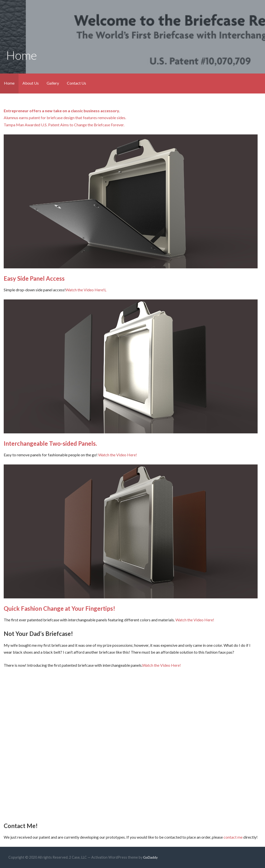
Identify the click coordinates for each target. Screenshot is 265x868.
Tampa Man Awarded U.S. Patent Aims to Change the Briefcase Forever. (64, 125)
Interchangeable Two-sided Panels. (50, 443)
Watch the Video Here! (85, 290)
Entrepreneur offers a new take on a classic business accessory (61, 111)
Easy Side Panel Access (34, 278)
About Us (31, 83)
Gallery (53, 83)
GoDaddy (150, 857)
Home (9, 83)
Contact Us (76, 83)
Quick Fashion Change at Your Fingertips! (59, 608)
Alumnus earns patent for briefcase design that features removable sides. (65, 118)
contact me (233, 837)
